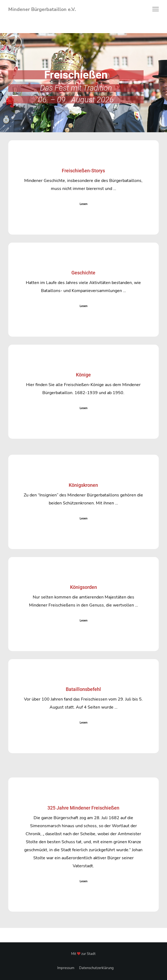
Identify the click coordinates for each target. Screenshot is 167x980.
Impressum (66, 968)
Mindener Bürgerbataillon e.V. (42, 9)
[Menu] (153, 9)
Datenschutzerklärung (96, 968)
